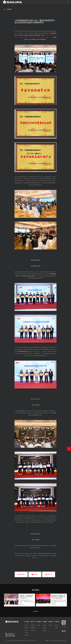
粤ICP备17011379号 (62, 641)
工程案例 (50, 625)
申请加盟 (44, 630)
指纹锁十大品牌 (18, 641)
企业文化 (26, 630)
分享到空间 (49, 574)
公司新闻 (38, 625)
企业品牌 (26, 628)
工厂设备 (26, 633)
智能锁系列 (33, 625)
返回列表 (36, 611)
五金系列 (32, 630)
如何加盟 (44, 628)
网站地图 (47, 641)
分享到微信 (35, 574)
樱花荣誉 (26, 635)
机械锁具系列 (33, 628)
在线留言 (56, 628)
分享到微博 (21, 574)
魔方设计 (56, 641)
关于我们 (26, 625)
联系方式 (56, 625)
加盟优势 (44, 625)
